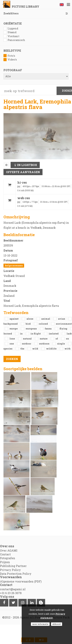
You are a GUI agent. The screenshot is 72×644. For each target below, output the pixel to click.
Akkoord (57, 624)
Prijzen (5, 562)
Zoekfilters (36, 13)
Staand (10, 32)
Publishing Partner (13, 566)
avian (62, 319)
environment (64, 324)
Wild (35, 349)
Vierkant (11, 36)
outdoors (44, 344)
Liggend (11, 28)
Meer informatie (40, 624)
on (67, 339)
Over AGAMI (9, 550)
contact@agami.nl (13, 589)
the (23, 349)
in (22, 334)
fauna (48, 329)
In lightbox (27, 165)
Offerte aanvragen (23, 172)
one (12, 344)
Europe (14, 329)
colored (44, 324)
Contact (5, 554)
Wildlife (52, 349)
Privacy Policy (10, 570)
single (61, 344)
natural (28, 339)
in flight (36, 334)
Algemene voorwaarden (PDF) (21, 581)
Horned (8, 334)
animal (46, 319)
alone (30, 319)
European (31, 329)
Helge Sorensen (14, 266)
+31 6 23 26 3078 (11, 593)
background (11, 324)
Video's (10, 60)
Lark (69, 334)
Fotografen (8, 558)
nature (44, 339)
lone (12, 339)
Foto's (9, 56)
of (57, 339)
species (8, 349)
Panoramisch (14, 40)
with (67, 349)
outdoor (27, 344)
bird (28, 324)
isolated (54, 334)
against (14, 319)
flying (64, 329)
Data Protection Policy (16, 574)
